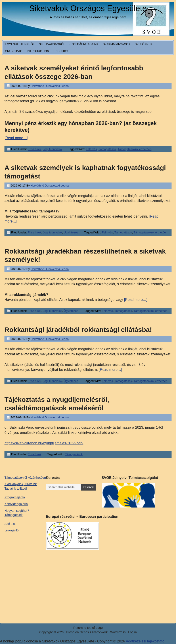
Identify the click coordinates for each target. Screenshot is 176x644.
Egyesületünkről (20, 44)
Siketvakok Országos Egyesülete (88, 8)
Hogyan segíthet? (17, 511)
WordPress (118, 632)
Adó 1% (10, 524)
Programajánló (15, 497)
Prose (70, 632)
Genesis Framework (94, 632)
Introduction (38, 51)
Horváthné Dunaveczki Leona (50, 86)
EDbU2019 (61, 51)
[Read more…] (16, 138)
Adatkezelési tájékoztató (145, 641)
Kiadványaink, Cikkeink (21, 484)
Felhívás (91, 149)
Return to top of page (88, 628)
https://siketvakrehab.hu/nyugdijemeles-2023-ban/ (44, 443)
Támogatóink (14, 515)
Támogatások (107, 149)
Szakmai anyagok (116, 44)
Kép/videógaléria (16, 504)
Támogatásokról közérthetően (25, 478)
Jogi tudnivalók (52, 149)
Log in (132, 632)
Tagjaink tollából (16, 489)
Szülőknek (144, 44)
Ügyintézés (71, 232)
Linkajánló (12, 530)
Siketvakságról (52, 44)
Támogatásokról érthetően (134, 149)
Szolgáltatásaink (84, 44)
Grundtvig (14, 51)
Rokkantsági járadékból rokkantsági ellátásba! (78, 330)
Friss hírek (35, 149)
